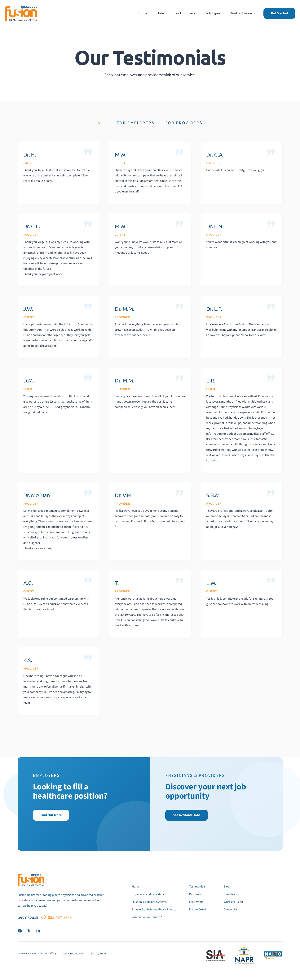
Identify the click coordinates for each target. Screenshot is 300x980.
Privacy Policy (99, 954)
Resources (196, 894)
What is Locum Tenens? (147, 917)
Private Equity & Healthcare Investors (155, 909)
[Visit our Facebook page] (20, 930)
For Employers (185, 13)
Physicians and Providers (148, 894)
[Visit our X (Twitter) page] (29, 930)
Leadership (196, 902)
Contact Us (231, 909)
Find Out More (51, 815)
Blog (227, 887)
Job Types (213, 13)
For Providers (184, 123)
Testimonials (197, 887)
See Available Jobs (187, 815)
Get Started (279, 13)
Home (143, 13)
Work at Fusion (241, 13)
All (102, 123)
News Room (231, 894)
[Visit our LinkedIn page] (38, 930)
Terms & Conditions (74, 954)
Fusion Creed (198, 909)
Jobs (161, 13)
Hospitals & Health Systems (149, 902)
